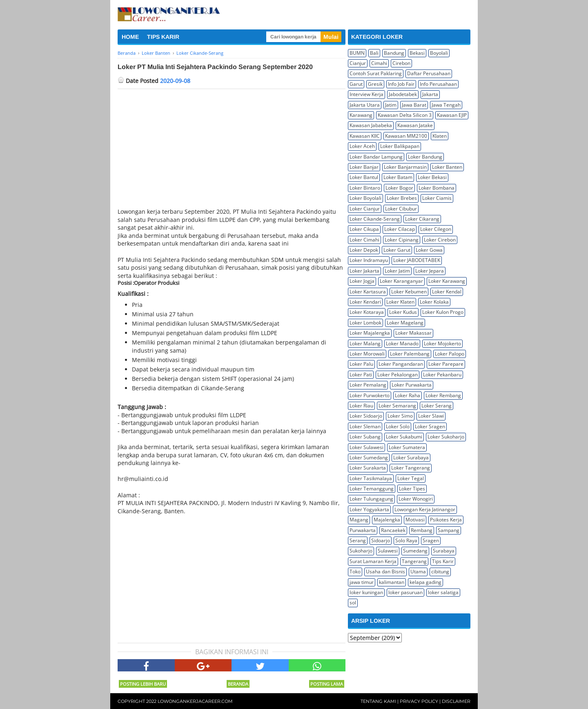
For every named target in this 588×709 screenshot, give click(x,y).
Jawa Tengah (446, 105)
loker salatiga (443, 592)
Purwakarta (363, 530)
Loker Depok (364, 250)
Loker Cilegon (436, 229)
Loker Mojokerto (442, 343)
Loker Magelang (405, 323)
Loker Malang (365, 343)
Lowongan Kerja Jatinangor (425, 509)
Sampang (449, 530)
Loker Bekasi (432, 177)
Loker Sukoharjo (446, 437)
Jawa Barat (414, 105)
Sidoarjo (381, 540)
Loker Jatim (397, 271)
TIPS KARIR (163, 37)
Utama (418, 571)
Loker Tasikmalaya (371, 478)
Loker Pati (361, 375)
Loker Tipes (412, 489)
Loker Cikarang (422, 219)
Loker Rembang (443, 395)
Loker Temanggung (372, 489)
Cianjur (358, 63)
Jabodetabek (403, 94)
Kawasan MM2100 (406, 136)
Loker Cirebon (440, 240)
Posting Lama (327, 684)
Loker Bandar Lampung (376, 157)
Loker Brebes (402, 198)
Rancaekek (393, 530)
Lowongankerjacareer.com (195, 701)
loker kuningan (366, 592)
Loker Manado (402, 343)
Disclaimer (456, 701)
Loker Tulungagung (371, 499)
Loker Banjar (364, 167)
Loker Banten (447, 167)
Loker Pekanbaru (442, 375)
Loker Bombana (437, 188)
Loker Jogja (362, 281)
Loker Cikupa (364, 229)
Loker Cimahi (364, 240)
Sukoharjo (361, 551)
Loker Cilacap (400, 229)
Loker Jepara (430, 271)
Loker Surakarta (368, 468)
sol (353, 603)
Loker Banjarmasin (405, 167)
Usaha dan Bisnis (385, 571)
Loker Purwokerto (370, 395)
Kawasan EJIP (452, 115)
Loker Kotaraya (367, 312)
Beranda (238, 684)
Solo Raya (406, 540)
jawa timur (362, 582)
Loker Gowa (429, 250)
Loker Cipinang (402, 240)
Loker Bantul (364, 177)
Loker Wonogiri (416, 499)
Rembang (422, 530)
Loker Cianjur (365, 209)
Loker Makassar (413, 333)
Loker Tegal (411, 478)
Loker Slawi (431, 416)
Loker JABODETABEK (417, 260)
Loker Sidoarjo (366, 416)
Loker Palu (361, 364)
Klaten (440, 136)
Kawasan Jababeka (371, 125)
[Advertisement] (232, 150)
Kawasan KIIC (365, 136)
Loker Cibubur (401, 209)
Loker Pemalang (368, 385)
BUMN (357, 53)
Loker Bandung (425, 157)
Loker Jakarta (364, 271)
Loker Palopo (450, 354)
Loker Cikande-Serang (375, 219)
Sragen (431, 540)
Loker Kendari (365, 302)
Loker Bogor (399, 188)
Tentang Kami (378, 701)
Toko (355, 571)
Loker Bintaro (365, 188)
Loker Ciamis (437, 198)
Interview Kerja (366, 94)
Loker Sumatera (407, 447)
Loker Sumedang (369, 457)
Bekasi (417, 53)
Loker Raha (408, 395)
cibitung (440, 571)
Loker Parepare (446, 364)
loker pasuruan (405, 592)
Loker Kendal (447, 292)
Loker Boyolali (365, 198)
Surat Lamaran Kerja (373, 561)
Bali (374, 53)
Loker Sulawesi (366, 447)
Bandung (394, 53)
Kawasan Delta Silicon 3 (405, 115)
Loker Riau (361, 406)
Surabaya (444, 551)
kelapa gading (425, 582)
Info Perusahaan (438, 84)
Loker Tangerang (411, 468)
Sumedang (415, 551)
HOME (130, 37)
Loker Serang (437, 406)
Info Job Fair (401, 84)
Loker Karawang (447, 281)
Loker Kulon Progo (443, 312)
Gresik (375, 84)
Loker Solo (398, 426)
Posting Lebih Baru (143, 684)
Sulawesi (388, 551)
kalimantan (392, 582)
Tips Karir (443, 561)
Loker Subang (365, 437)
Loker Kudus (403, 312)
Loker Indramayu (369, 260)
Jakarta (430, 94)
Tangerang (414, 561)
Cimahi (379, 63)
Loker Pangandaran (401, 364)
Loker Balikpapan (400, 146)
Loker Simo (400, 416)
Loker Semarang (397, 406)
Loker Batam (398, 177)
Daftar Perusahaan (429, 73)
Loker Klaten (400, 302)
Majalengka (387, 520)
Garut (356, 84)
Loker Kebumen (409, 292)
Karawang (361, 115)
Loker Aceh (362, 146)
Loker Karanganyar (401, 281)
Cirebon (401, 63)
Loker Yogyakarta (369, 509)
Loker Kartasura (368, 292)
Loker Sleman (365, 426)
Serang (358, 540)
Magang (359, 520)
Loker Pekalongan (398, 375)
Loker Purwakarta (412, 385)
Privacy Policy (419, 701)
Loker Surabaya (411, 457)
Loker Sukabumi (404, 437)
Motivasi (415, 520)
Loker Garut (397, 250)
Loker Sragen (430, 426)
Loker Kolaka (434, 302)
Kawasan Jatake (415, 125)
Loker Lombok (365, 323)
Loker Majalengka (370, 333)
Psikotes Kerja (446, 520)
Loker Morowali (367, 354)
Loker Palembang (410, 354)
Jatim (391, 105)
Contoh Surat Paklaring (376, 73)
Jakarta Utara (365, 105)
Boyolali (439, 53)
